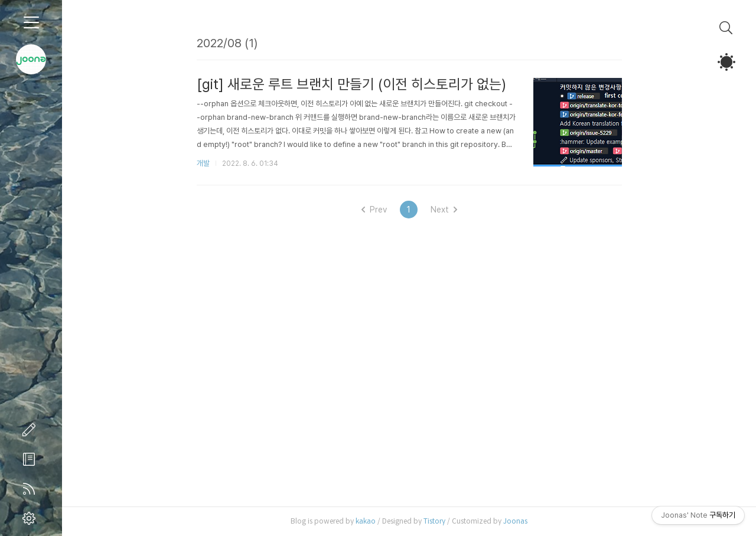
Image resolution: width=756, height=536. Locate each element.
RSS (31, 489)
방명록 (31, 459)
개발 (203, 163)
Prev (374, 210)
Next (444, 210)
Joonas (515, 521)
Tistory (434, 521)
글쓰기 (31, 430)
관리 (31, 518)
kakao (366, 521)
